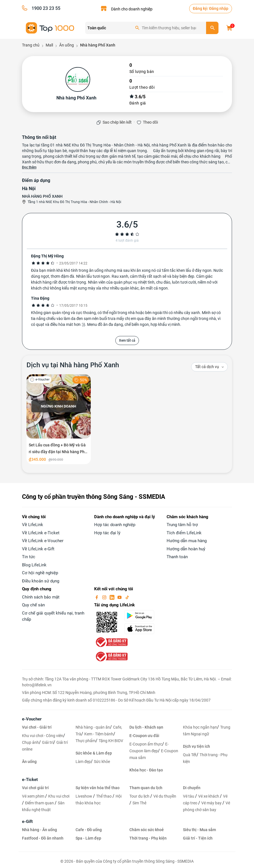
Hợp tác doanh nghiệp (115, 525)
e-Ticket (30, 780)
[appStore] (142, 629)
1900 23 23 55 (46, 8)
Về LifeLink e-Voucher (43, 541)
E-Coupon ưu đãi (144, 736)
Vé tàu (189, 796)
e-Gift (27, 822)
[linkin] (112, 597)
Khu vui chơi (59, 796)
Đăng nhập (219, 8)
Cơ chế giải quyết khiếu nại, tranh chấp (53, 616)
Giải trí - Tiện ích (198, 838)
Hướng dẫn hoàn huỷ (186, 549)
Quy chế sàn (33, 605)
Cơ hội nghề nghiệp (40, 573)
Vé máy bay (212, 803)
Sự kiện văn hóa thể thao (98, 788)
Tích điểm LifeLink (184, 533)
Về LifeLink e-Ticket (41, 533)
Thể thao (104, 796)
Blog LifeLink (34, 565)
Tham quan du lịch (146, 788)
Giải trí (48, 742)
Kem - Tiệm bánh (99, 734)
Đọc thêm (29, 167)
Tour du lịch (140, 796)
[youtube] (120, 597)
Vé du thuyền (165, 796)
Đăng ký (200, 8)
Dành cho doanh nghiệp (132, 9)
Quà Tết (190, 755)
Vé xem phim (34, 796)
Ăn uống (29, 762)
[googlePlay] (142, 616)
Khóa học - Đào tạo (146, 770)
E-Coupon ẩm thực (146, 744)
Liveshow (84, 796)
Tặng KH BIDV (111, 741)
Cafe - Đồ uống (89, 830)
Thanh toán (177, 557)
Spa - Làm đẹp (88, 838)
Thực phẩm (86, 741)
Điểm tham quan (40, 803)
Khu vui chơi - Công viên (43, 736)
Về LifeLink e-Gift (38, 549)
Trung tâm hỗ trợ (182, 525)
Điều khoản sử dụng (41, 581)
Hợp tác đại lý (107, 533)
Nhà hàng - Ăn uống (39, 830)
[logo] (50, 27)
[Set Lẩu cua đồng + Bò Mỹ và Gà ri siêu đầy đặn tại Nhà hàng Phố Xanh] (59, 419)
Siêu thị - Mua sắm (199, 830)
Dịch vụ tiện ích (196, 746)
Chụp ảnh (30, 742)
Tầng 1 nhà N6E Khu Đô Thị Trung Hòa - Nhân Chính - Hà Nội (74, 202)
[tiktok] (127, 597)
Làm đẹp (83, 762)
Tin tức (29, 557)
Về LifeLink (33, 525)
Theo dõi (150, 122)
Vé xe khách (209, 796)
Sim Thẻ (139, 803)
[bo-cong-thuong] (111, 642)
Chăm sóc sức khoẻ (147, 830)
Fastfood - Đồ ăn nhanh (43, 838)
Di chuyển (192, 788)
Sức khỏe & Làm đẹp (94, 753)
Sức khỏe (102, 762)
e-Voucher (32, 719)
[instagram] (105, 597)
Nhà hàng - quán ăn (93, 727)
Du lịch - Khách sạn (146, 727)
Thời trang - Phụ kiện (148, 838)
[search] (212, 28)
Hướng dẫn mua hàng (187, 541)
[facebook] (97, 597)
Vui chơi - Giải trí (37, 727)
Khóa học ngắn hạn (200, 727)
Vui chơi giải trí (35, 788)
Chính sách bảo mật (41, 597)
